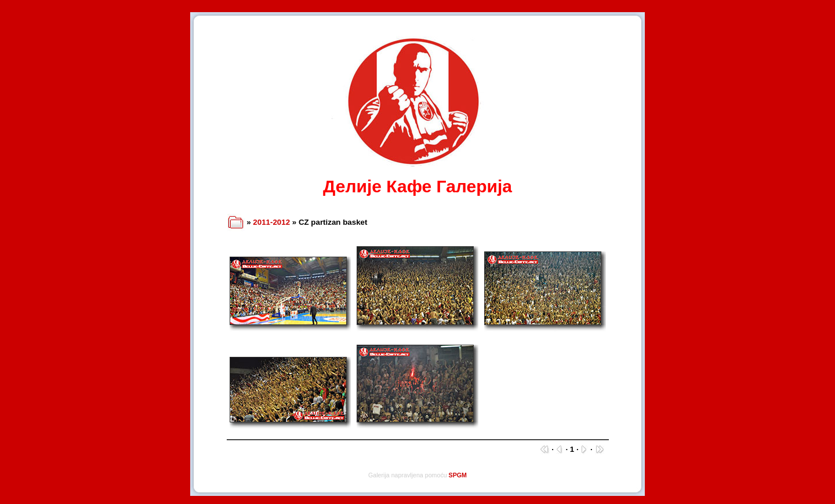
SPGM (458, 475)
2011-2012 (271, 222)
